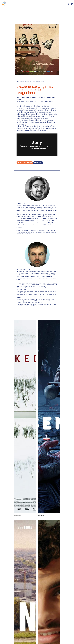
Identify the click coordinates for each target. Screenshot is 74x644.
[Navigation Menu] (72, 4)
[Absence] (49, 416)
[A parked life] (25, 416)
